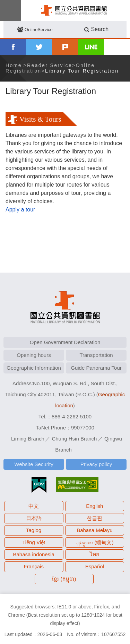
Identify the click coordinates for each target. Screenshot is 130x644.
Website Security (34, 464)
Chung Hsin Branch (74, 439)
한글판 (94, 518)
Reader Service (50, 65)
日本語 (34, 518)
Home (14, 65)
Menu (10, 10)
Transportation (96, 355)
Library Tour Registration (82, 71)
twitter (39, 47)
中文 (34, 506)
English (94, 506)
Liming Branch (28, 439)
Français (34, 566)
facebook (13, 47)
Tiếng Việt (34, 542)
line (91, 47)
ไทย (94, 554)
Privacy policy (96, 464)
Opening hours (34, 355)
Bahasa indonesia (34, 554)
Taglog (34, 530)
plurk (65, 47)
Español (95, 566)
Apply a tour (20, 210)
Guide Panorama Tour (96, 368)
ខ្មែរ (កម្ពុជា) (64, 579)
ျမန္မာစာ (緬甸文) (94, 542)
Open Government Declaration (65, 342)
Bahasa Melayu (94, 530)
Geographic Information (34, 368)
